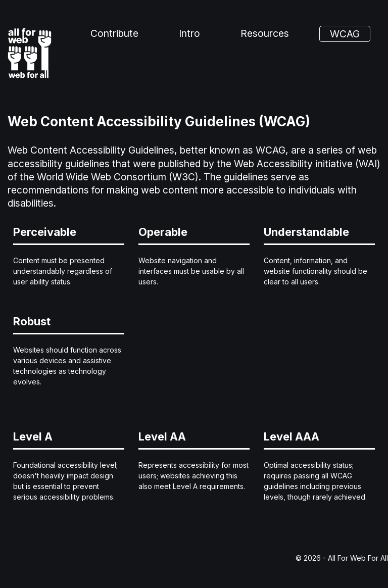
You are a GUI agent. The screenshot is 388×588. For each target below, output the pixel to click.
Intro (189, 33)
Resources (265, 33)
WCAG (345, 34)
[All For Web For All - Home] (30, 53)
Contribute (114, 33)
